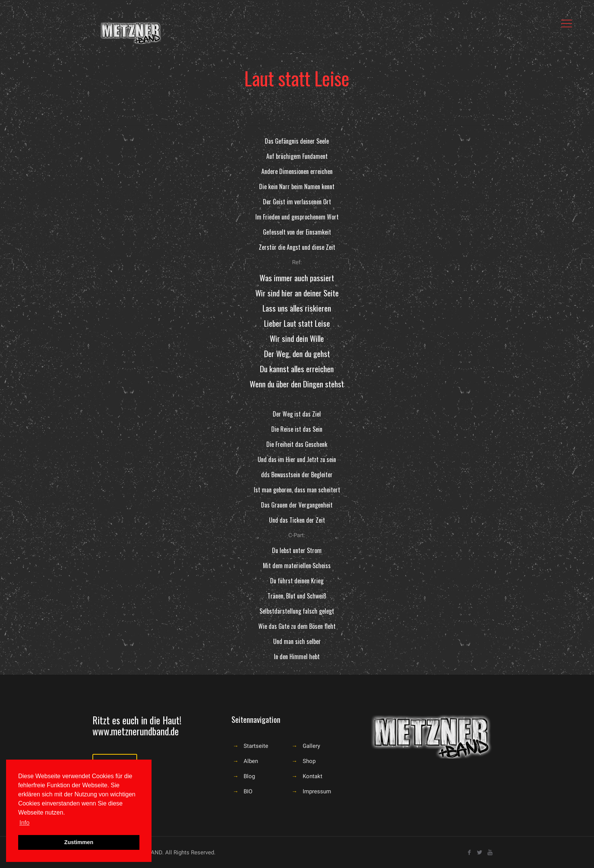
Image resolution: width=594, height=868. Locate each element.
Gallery (311, 746)
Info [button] (24, 823)
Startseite (256, 746)
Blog (249, 776)
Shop (309, 761)
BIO (248, 791)
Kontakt (313, 776)
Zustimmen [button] (79, 842)
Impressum (317, 791)
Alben (251, 761)
